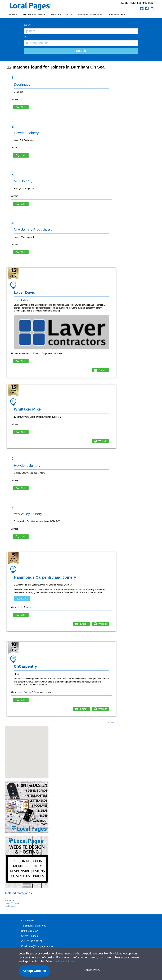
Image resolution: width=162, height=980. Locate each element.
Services (56, 14)
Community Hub (117, 14)
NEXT (114, 723)
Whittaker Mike (27, 409)
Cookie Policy (92, 970)
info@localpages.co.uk (41, 946)
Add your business (34, 14)
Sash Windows (12, 903)
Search (13, 14)
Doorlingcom (24, 84)
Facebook (147, 8)
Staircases (10, 906)
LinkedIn (152, 8)
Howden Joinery (26, 133)
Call (22, 107)
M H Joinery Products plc (33, 230)
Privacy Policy (66, 961)
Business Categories (90, 14)
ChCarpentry (25, 666)
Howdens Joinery (27, 466)
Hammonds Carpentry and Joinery (45, 577)
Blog (69, 14)
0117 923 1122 (145, 3)
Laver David (25, 292)
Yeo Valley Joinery (28, 514)
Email (102, 370)
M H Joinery (23, 181)
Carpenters (10, 900)
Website (103, 441)
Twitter (142, 8)
